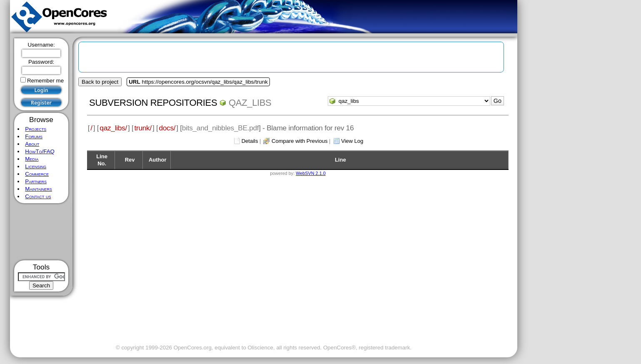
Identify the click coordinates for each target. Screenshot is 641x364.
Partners (36, 181)
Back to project (100, 82)
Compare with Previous (299, 141)
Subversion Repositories (153, 103)
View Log (352, 141)
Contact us (38, 196)
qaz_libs (250, 103)
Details (250, 141)
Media (32, 159)
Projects (36, 129)
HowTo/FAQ (40, 151)
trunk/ (143, 128)
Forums (34, 136)
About (32, 144)
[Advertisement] (41, 232)
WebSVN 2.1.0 (311, 173)
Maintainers (38, 189)
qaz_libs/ (113, 128)
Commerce (37, 174)
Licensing (36, 166)
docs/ (167, 128)
